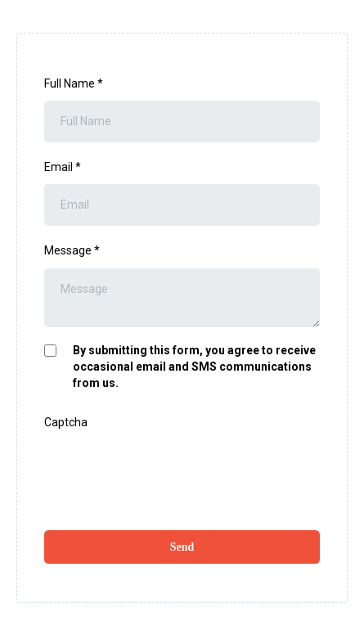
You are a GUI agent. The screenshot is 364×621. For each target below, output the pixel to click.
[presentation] (169, 471)
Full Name (74, 83)
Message (72, 250)
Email (63, 167)
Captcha (66, 422)
